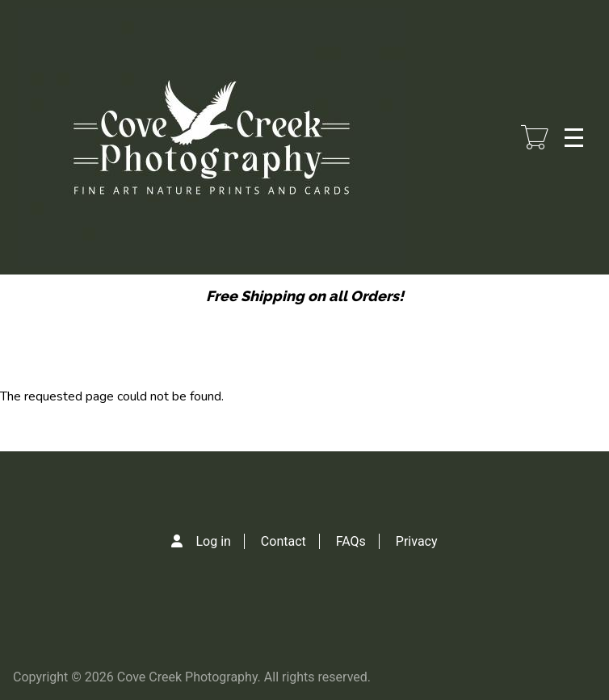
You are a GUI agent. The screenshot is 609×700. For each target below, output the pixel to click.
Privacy (417, 541)
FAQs (351, 541)
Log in (213, 541)
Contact (283, 541)
